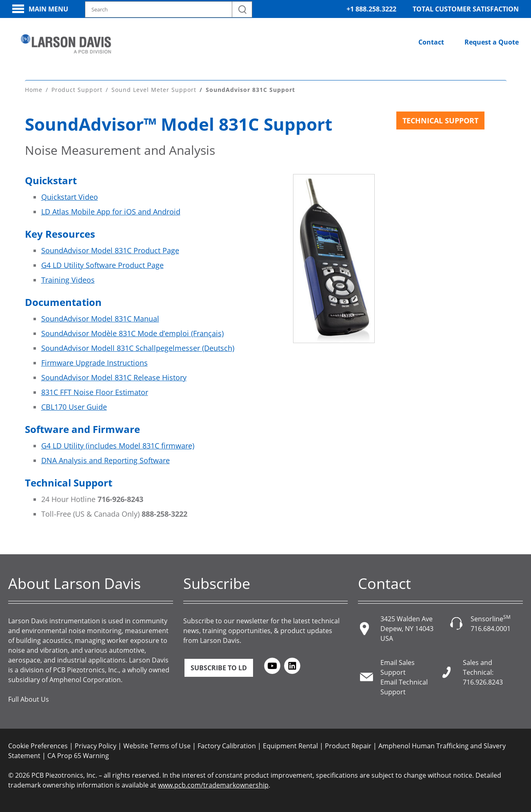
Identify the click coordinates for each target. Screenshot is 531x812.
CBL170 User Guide (74, 407)
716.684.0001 (491, 629)
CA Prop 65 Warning (78, 756)
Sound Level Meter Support (154, 90)
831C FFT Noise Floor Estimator (95, 392)
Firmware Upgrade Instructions (94, 363)
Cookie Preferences (38, 746)
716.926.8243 (483, 682)
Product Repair (348, 746)
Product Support (77, 90)
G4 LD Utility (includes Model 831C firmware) (118, 446)
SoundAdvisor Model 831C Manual (100, 319)
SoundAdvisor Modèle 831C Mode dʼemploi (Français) (132, 333)
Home (34, 90)
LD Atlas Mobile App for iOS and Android (111, 212)
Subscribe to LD (219, 668)
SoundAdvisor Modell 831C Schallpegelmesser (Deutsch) (138, 348)
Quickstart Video (70, 197)
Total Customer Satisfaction (466, 9)
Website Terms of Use (157, 746)
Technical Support (440, 120)
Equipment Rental (290, 746)
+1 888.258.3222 (371, 9)
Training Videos (68, 280)
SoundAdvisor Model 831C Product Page (110, 250)
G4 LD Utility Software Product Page (102, 265)
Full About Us (29, 699)
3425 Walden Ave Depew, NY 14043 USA (407, 629)
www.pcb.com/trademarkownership (213, 785)
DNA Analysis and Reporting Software (106, 460)
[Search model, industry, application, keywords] (169, 9)
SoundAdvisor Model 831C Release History (114, 377)
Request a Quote (492, 42)
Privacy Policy (96, 746)
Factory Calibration (227, 746)
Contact (431, 42)
